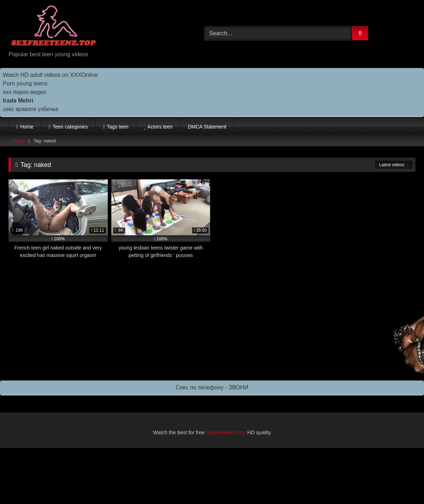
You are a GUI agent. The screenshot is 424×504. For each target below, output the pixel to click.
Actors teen (160, 127)
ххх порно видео (25, 92)
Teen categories (70, 127)
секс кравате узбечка (31, 109)
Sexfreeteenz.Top (226, 432)
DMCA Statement (207, 127)
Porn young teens (25, 83)
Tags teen (118, 127)
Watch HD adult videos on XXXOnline (50, 75)
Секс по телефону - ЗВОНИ (212, 387)
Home (27, 127)
